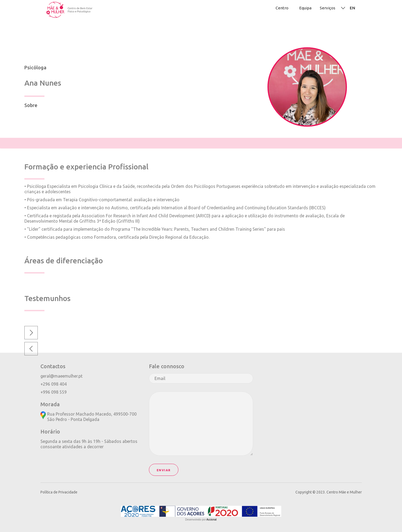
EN (352, 8)
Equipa (305, 8)
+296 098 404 (54, 384)
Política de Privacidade (59, 492)
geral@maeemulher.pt (61, 376)
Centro (282, 8)
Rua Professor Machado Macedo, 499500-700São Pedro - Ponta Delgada (92, 417)
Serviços (328, 8)
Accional (212, 520)
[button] (31, 349)
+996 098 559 (54, 392)
